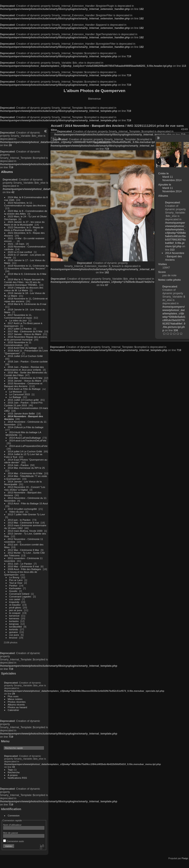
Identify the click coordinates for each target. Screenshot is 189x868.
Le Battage (15, 397)
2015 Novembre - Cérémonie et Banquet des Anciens (23, 385)
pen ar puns (16, 610)
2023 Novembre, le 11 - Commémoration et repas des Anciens (25, 204)
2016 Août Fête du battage (22, 348)
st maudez (15, 605)
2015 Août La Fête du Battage (24, 389)
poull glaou (15, 607)
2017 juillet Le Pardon (20, 329)
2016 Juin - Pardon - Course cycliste (28, 361)
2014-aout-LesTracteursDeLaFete (28, 440)
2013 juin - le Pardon (19, 520)
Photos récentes (17, 702)
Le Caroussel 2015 (20, 394)
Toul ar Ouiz (16, 583)
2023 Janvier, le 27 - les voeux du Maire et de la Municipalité (24, 223)
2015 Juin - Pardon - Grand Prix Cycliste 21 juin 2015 (23, 404)
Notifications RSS (17, 778)
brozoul (13, 638)
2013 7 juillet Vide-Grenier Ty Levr (26, 514)
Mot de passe (11, 833)
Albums (7, 172)
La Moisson (16, 392)
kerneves (14, 618)
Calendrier (13, 710)
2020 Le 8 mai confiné (20, 252)
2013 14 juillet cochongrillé (23, 509)
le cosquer (15, 613)
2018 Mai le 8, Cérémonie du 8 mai (27, 304)
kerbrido (14, 629)
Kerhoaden (15, 588)
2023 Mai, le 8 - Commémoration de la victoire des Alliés (26, 212)
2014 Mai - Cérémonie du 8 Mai (25, 473)
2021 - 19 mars (16, 244)
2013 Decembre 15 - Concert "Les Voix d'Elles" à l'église (25, 488)
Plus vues (13, 696)
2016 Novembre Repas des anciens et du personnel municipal (26, 338)
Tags (10, 770)
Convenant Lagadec (20, 596)
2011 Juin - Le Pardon (20, 564)
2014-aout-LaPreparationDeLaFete (28, 446)
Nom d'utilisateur (12, 825)
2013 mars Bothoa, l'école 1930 (25, 531)
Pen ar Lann (16, 580)
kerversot (14, 616)
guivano (14, 632)
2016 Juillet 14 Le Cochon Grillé (25, 356)
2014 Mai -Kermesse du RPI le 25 (26, 468)
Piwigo (185, 858)
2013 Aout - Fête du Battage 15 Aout (28, 503)
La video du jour (18, 320)
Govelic (13, 591)
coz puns (14, 635)
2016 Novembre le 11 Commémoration (18, 344)
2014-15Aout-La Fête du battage (26, 427)
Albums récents (16, 704)
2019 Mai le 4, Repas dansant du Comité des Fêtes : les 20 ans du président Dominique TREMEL (24, 282)
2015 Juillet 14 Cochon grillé (23, 400)
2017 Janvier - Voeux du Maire (25, 334)
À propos (13, 775)
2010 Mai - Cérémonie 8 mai (23, 566)
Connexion (14, 815)
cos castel (15, 599)
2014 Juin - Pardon (18, 465)
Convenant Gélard (19, 594)
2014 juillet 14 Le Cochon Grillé (25, 451)
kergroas (14, 624)
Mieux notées (15, 699)
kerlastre (14, 621)
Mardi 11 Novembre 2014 (172, 178)
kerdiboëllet (16, 627)
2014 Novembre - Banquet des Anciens (95, 126)
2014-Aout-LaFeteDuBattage (25, 438)
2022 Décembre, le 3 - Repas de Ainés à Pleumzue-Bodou (24, 229)
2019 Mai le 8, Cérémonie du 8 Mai (27, 274)
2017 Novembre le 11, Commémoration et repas (18, 316)
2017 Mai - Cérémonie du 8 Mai (25, 331)
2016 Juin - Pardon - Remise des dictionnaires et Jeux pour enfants (24, 368)
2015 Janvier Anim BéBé (21, 413)
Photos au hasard (17, 707)
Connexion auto (14, 841)
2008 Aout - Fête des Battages (24, 569)
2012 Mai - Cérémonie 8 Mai (23, 550)
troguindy (14, 602)
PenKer (13, 586)
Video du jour (17, 512)
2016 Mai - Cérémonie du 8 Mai (25, 378)
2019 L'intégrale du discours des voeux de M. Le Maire (24, 289)
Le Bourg (14, 577)
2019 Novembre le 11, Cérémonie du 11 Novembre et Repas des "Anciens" (26, 267)
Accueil (57, 126)
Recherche (14, 772)
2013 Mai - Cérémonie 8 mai (23, 523)
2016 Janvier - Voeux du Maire (25, 381)
